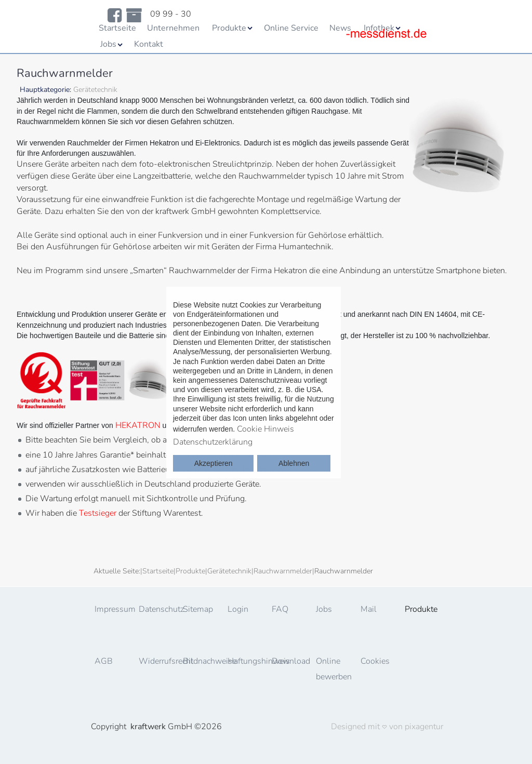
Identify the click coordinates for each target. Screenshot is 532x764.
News (340, 28)
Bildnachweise (201, 661)
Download (289, 661)
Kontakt (149, 44)
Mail (369, 609)
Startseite (117, 28)
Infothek (379, 28)
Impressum (112, 609)
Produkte (229, 28)
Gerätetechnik (229, 571)
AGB (104, 661)
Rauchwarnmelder (283, 571)
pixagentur (424, 727)
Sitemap (198, 609)
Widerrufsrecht (156, 661)
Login (238, 609)
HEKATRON (138, 425)
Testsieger (98, 513)
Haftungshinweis (245, 661)
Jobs (108, 44)
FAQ (280, 609)
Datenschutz (156, 609)
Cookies (375, 661)
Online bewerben (334, 669)
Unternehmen (173, 28)
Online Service (291, 28)
